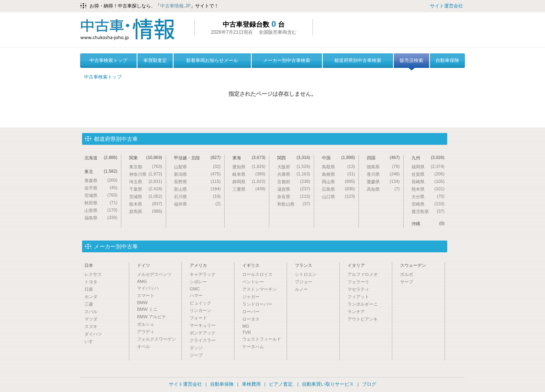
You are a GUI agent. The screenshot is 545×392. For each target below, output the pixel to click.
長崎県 (428, 181)
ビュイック (200, 303)
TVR (247, 332)
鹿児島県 (428, 211)
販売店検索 (411, 63)
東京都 (146, 167)
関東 (146, 158)
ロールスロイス (257, 274)
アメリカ (198, 265)
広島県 (338, 189)
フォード (198, 318)
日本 (89, 265)
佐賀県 (428, 174)
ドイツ (144, 265)
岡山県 (338, 181)
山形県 (101, 210)
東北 (101, 171)
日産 (89, 289)
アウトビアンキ (363, 319)
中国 (338, 158)
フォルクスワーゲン (156, 339)
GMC (195, 289)
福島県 (101, 218)
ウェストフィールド (262, 339)
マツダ (91, 319)
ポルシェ (146, 324)
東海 (249, 158)
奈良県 (294, 196)
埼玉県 (146, 181)
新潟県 (197, 174)
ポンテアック (203, 333)
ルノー (301, 289)
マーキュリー (203, 325)
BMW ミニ (147, 309)
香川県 (383, 174)
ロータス (251, 319)
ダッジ (196, 348)
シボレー (198, 282)
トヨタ (91, 282)
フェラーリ (358, 282)
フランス (304, 265)
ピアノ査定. (281, 384)
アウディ (146, 332)
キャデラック (203, 274)
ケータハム (253, 346)
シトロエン (306, 274)
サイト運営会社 (446, 6)
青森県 (101, 180)
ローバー (251, 312)
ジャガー (251, 297)
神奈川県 (146, 174)
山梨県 (197, 167)
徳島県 (383, 167)
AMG (142, 281)
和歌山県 (294, 204)
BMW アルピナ (152, 317)
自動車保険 (447, 60)
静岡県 (249, 181)
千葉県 (146, 189)
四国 (383, 158)
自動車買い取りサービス (328, 384)
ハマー (196, 295)
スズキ (91, 326)
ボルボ (407, 274)
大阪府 (294, 167)
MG (246, 326)
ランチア (356, 312)
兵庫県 (294, 174)
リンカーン (200, 310)
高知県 (383, 189)
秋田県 (101, 203)
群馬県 (146, 211)
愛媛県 (383, 181)
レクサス (93, 274)
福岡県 (428, 167)
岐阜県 (249, 174)
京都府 (294, 181)
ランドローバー (257, 304)
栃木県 (146, 204)
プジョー (304, 282)
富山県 (197, 189)
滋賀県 (294, 189)
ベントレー (253, 282)
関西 (294, 158)
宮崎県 (428, 204)
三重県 (249, 189)
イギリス (251, 265)
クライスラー (203, 340)
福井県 (197, 204)
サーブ (407, 282)
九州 (428, 158)
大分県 (428, 196)
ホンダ (91, 297)
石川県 (197, 196)
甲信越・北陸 (197, 158)
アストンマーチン (260, 289)
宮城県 (101, 195)
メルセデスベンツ (154, 274)
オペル (144, 346)
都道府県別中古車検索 (358, 60)
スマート (146, 295)
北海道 (101, 158)
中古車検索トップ (108, 60)
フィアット (358, 297)
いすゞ (91, 341)
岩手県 (101, 188)
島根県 (338, 174)
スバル (91, 312)
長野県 (197, 181)
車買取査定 (155, 60)
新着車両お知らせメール (212, 60)
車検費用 (251, 384)
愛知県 (249, 167)
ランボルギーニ (363, 304)
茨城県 (146, 196)
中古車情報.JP (175, 6)
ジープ (196, 355)
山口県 (338, 196)
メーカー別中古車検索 (287, 60)
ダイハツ (93, 334)
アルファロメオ (363, 274)
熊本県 (428, 189)
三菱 (89, 304)
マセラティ (358, 289)
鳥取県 (338, 167)
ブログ (369, 384)
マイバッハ (148, 288)
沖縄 (428, 223)
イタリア (356, 265)
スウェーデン (413, 265)
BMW (142, 303)
